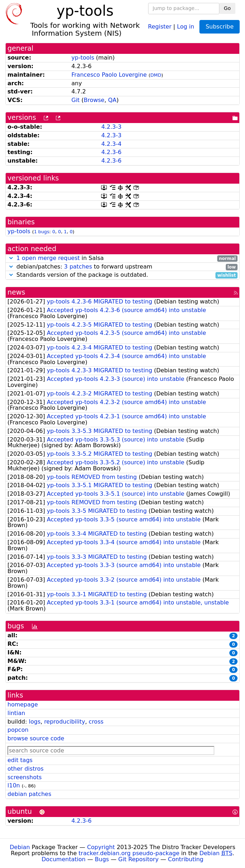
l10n (14, 785)
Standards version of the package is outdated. (123, 275)
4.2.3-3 (111, 127)
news (16, 292)
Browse (94, 100)
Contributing (186, 859)
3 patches (78, 267)
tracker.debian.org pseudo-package (129, 853)
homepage (23, 704)
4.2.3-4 (111, 144)
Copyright (101, 847)
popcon (18, 730)
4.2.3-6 (111, 152)
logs (35, 722)
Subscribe (220, 27)
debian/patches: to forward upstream (123, 267)
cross (96, 722)
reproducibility (65, 722)
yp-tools (83, 58)
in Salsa (123, 258)
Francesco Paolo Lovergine (109, 75)
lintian (16, 713)
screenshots (25, 777)
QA (112, 100)
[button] (11, 258)
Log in (186, 26)
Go (227, 8)
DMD (156, 75)
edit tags (20, 760)
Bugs (102, 859)
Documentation (64, 859)
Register (160, 26)
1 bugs (41, 232)
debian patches (29, 794)
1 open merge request (48, 258)
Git (76, 100)
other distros (25, 769)
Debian (20, 847)
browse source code (36, 738)
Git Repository (138, 859)
